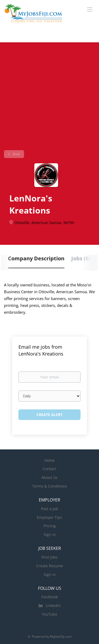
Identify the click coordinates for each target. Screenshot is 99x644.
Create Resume (50, 566)
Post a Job (49, 509)
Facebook (50, 597)
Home (49, 460)
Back (16, 154)
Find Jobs (49, 557)
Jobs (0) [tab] (81, 258)
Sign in (50, 534)
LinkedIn (53, 605)
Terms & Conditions (50, 486)
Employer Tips (49, 517)
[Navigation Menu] (90, 9)
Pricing (50, 526)
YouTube (49, 614)
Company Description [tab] (36, 258)
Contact (49, 469)
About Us (49, 477)
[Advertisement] (49, 98)
